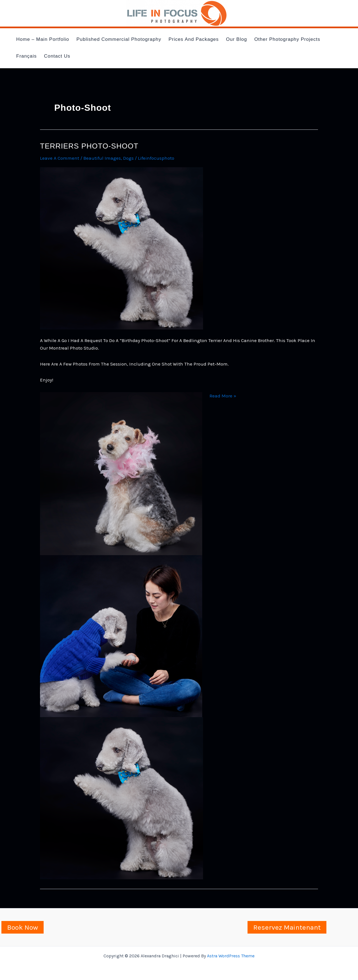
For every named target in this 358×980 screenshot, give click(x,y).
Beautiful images (102, 158)
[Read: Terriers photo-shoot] (122, 248)
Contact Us (57, 56)
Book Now (23, 927)
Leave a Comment (60, 158)
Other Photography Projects (287, 39)
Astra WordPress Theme (231, 956)
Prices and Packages (194, 39)
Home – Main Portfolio (43, 39)
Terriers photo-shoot (89, 146)
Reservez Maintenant (287, 927)
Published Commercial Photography (119, 39)
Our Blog (236, 39)
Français (26, 56)
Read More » (223, 396)
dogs (128, 158)
